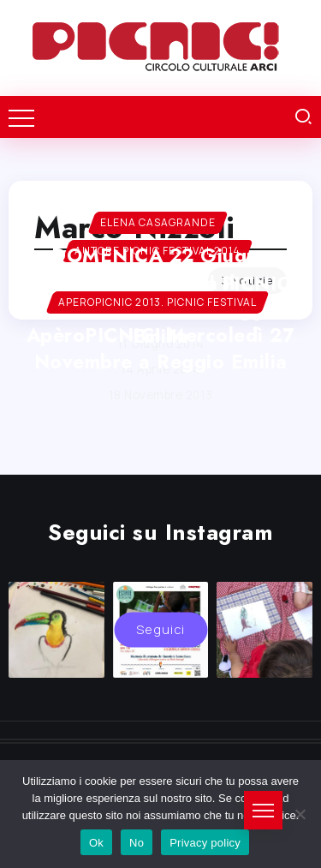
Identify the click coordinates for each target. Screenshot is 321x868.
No (137, 843)
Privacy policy (205, 843)
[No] (300, 814)
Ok (96, 843)
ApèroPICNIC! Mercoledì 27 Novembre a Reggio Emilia (161, 348)
